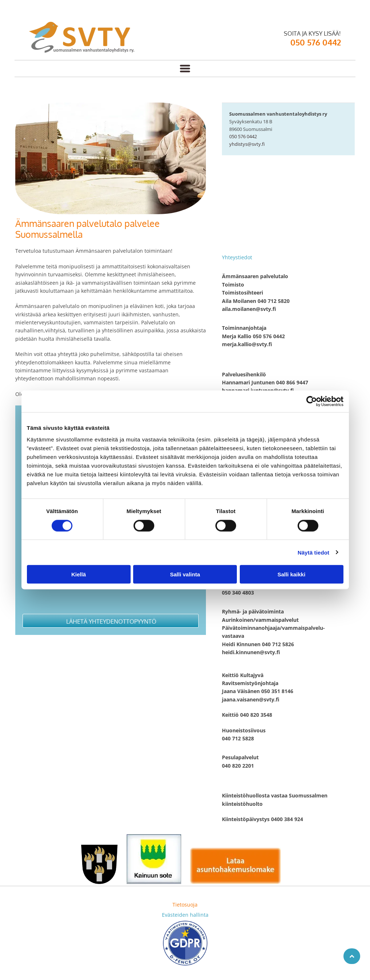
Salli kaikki (292, 574)
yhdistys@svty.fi (247, 144)
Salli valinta (185, 574)
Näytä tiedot (313, 552)
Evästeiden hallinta (185, 915)
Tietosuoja (185, 905)
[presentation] (78, 592)
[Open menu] (185, 69)
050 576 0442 (243, 136)
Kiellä (79, 574)
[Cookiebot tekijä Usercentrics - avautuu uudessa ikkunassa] (312, 401)
